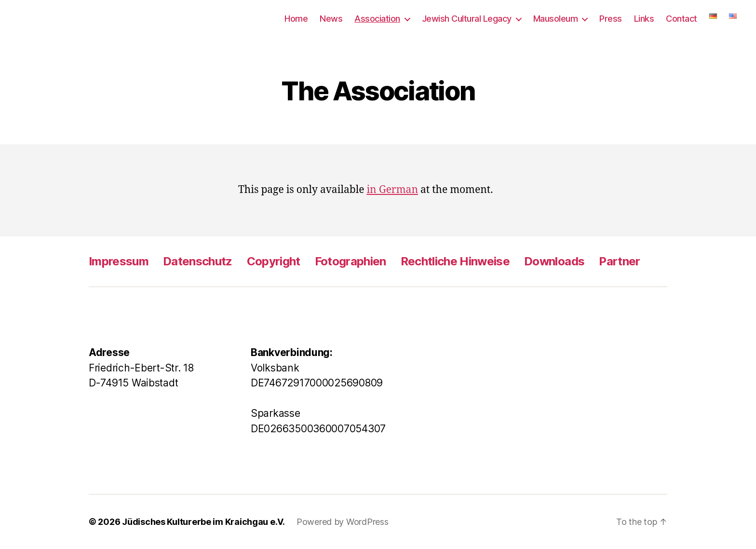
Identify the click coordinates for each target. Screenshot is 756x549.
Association (377, 19)
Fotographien (351, 261)
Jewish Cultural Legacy (467, 19)
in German (392, 190)
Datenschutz (198, 261)
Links (644, 19)
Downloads (554, 261)
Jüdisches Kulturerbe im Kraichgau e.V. (203, 522)
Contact (682, 19)
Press (611, 19)
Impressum (119, 261)
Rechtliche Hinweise (455, 261)
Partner (619, 261)
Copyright (274, 261)
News (331, 19)
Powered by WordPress (343, 522)
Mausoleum (556, 19)
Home (296, 19)
